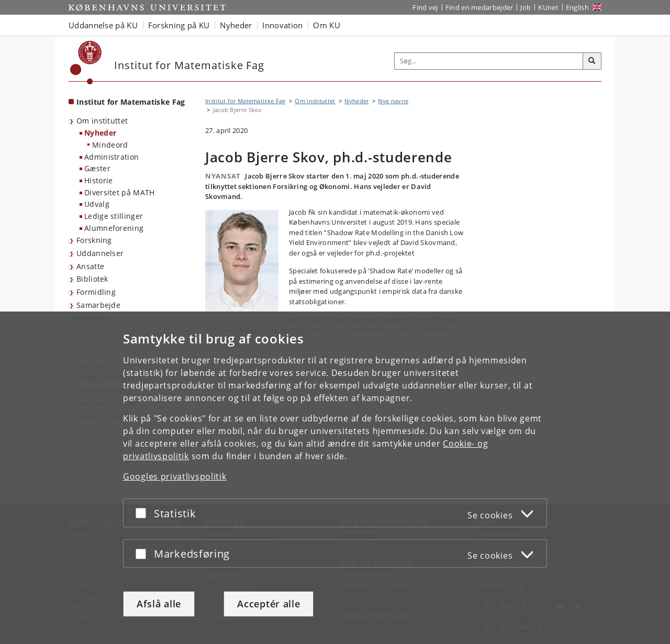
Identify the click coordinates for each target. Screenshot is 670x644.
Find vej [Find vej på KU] (425, 7)
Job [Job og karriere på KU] (526, 7)
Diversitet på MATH (119, 192)
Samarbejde (98, 305)
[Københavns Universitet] (86, 63)
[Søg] (592, 61)
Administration (111, 157)
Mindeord (110, 145)
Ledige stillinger (114, 216)
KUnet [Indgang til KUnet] (548, 7)
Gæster (97, 168)
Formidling (96, 292)
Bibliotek (92, 279)
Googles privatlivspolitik (175, 476)
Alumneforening (114, 228)
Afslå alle (159, 604)
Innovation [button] (282, 25)
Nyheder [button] (236, 25)
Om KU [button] (327, 25)
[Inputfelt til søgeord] (489, 61)
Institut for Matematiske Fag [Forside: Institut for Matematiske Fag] (131, 102)
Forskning (94, 240)
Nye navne (393, 101)
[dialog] (335, 478)
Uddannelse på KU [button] (103, 25)
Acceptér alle (269, 604)
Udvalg (97, 204)
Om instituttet (102, 121)
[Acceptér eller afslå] (143, 513)
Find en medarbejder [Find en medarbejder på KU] (479, 7)
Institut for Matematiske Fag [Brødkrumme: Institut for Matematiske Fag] (245, 101)
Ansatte (90, 266)
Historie (98, 180)
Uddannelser (100, 253)
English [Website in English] (577, 7)
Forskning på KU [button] (179, 25)
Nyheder (100, 133)
